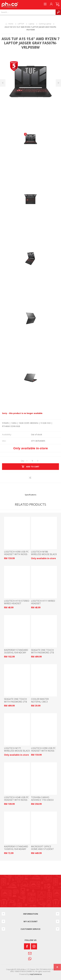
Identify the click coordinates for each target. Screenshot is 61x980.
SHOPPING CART (57, 4)
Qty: (23, 461)
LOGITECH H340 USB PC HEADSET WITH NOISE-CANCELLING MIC (16, 800)
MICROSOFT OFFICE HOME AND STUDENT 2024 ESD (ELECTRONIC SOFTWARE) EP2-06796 (43, 850)
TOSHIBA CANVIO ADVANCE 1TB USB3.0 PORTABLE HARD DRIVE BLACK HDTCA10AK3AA (43, 801)
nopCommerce (36, 974)
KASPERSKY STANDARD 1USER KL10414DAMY (16, 848)
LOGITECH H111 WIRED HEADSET (43, 602)
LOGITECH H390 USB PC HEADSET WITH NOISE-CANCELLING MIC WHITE (17, 554)
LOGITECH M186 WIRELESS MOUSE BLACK (44, 553)
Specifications (31, 495)
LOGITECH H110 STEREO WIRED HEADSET (17, 602)
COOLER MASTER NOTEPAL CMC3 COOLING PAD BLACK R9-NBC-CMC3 (44, 703)
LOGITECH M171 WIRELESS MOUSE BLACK (17, 750)
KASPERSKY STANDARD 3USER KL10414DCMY (16, 651)
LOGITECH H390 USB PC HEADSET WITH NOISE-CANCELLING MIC (43, 751)
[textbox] (28, 12)
